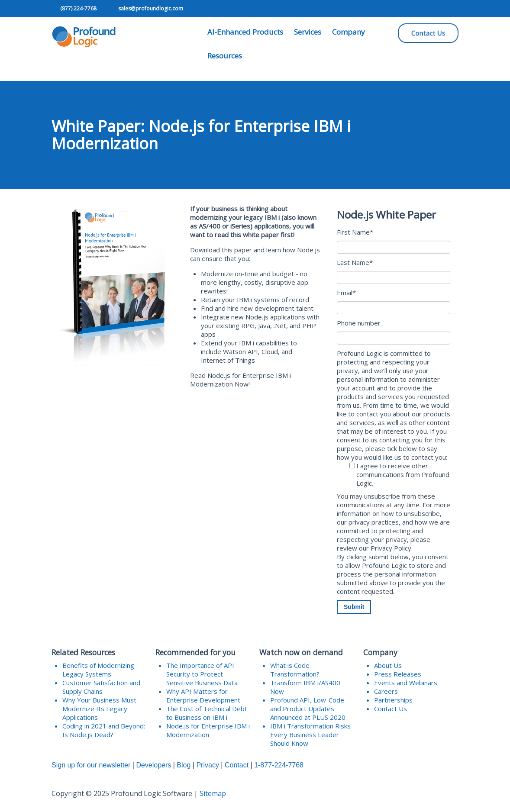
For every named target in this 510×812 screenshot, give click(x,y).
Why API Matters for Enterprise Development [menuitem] (203, 696)
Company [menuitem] (349, 32)
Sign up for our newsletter (91, 765)
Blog (184, 765)
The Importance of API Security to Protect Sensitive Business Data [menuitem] (202, 674)
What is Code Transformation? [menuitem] (295, 670)
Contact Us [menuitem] (391, 709)
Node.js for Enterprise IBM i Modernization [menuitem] (208, 730)
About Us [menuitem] (388, 665)
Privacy (207, 765)
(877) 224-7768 (78, 8)
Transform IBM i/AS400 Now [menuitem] (305, 687)
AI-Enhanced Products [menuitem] (245, 32)
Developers (153, 765)
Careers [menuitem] (386, 691)
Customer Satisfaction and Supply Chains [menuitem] (101, 687)
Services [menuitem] (308, 32)
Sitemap (213, 793)
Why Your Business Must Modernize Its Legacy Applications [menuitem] (99, 709)
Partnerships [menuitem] (393, 700)
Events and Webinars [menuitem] (406, 683)
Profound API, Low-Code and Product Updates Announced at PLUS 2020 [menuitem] (308, 709)
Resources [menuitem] (225, 56)
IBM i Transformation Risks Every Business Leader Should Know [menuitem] (310, 735)
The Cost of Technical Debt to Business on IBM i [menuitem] (207, 713)
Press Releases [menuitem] (398, 674)
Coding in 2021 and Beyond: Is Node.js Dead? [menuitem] (104, 730)
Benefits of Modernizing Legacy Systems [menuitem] (98, 670)
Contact (237, 765)
